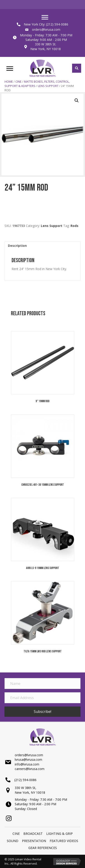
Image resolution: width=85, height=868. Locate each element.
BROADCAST (33, 834)
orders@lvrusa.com (46, 29)
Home (9, 82)
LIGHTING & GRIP (59, 834)
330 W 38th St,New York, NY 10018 (30, 790)
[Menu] (45, 17)
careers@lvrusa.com (30, 769)
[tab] (42, 246)
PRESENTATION (34, 841)
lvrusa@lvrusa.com (28, 759)
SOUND (13, 841)
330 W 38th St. (46, 44)
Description (17, 246)
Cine (18, 82)
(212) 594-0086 (57, 24)
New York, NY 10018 (46, 49)
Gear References (43, 848)
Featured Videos (64, 841)
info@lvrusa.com (27, 764)
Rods (74, 226)
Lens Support (48, 86)
